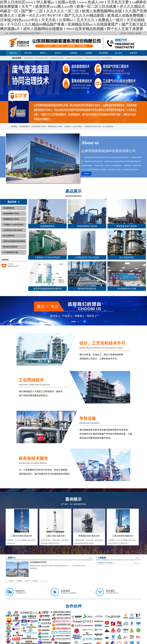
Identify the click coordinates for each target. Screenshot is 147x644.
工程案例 (88, 53)
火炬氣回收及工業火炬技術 (92, 58)
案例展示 (73, 499)
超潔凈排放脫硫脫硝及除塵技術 (14, 241)
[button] (144, 92)
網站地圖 (138, 33)
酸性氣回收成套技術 (10, 247)
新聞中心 (43, 53)
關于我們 (124, 33)
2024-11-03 (137, 563)
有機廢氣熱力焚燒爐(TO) (106, 563)
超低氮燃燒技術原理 (38, 562)
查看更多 (86, 174)
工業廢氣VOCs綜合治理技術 (74, 58)
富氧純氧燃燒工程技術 (42, 58)
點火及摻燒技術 (107, 58)
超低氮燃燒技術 (28, 58)
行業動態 (102, 558)
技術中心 (58, 53)
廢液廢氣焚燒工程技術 (57, 58)
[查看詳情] (34, 568)
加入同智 (119, 53)
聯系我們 (131, 33)
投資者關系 (103, 53)
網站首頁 (13, 53)
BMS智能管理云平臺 (11, 252)
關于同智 (28, 53)
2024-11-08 (44, 581)
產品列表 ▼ (14, 202)
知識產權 (73, 53)
